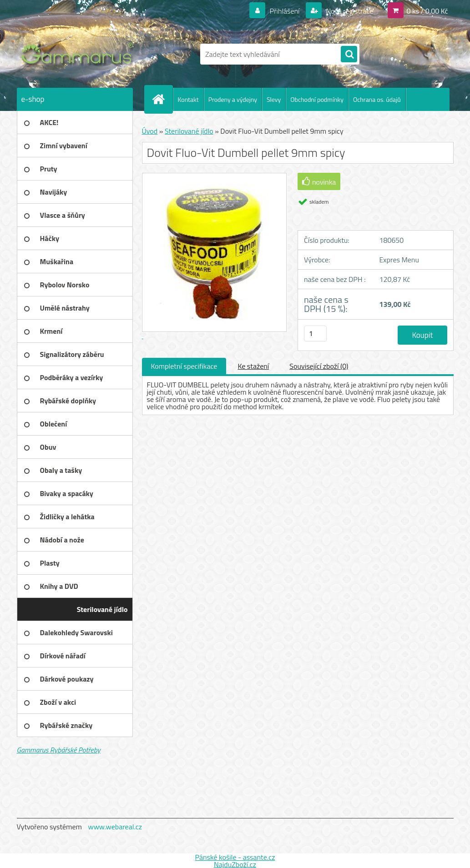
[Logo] (79, 54)
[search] (349, 55)
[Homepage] (162, 99)
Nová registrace (349, 11)
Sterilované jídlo (189, 131)
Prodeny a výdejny (233, 99)
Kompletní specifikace (184, 366)
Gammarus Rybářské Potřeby (59, 750)
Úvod (150, 131)
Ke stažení (253, 366)
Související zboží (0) (319, 366)
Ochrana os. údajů (377, 99)
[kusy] (315, 334)
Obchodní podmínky (317, 99)
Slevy (274, 99)
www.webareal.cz (115, 827)
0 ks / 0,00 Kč (427, 11)
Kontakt (188, 99)
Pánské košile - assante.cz (235, 857)
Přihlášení (285, 11)
